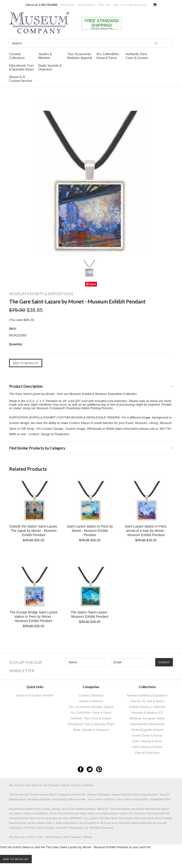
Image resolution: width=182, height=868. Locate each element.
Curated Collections (17, 56)
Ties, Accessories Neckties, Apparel (80, 56)
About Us (103, 809)
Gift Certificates (86, 5)
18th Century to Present (147, 747)
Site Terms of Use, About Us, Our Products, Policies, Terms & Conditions (51, 785)
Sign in (118, 5)
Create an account (136, 5)
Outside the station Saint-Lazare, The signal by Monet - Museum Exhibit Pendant (34, 531)
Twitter (90, 769)
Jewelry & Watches (45, 56)
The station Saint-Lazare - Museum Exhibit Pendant (90, 614)
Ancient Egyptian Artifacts (147, 730)
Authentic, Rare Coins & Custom (137, 56)
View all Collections (147, 753)
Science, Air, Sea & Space (147, 701)
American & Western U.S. (147, 713)
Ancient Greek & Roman (147, 736)
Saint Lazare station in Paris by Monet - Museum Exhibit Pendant (90, 531)
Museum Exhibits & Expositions (147, 695)
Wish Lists (104, 5)
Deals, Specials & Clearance (50, 67)
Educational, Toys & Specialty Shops (21, 67)
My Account (67, 5)
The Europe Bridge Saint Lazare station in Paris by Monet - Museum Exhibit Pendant (34, 617)
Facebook (81, 769)
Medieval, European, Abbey (147, 718)
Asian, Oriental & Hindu (147, 741)
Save (93, 284)
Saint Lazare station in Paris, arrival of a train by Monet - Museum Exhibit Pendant (146, 531)
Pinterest (99, 769)
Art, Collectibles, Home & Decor (108, 56)
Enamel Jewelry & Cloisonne (147, 707)
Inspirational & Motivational (147, 724)
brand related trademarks (137, 823)
